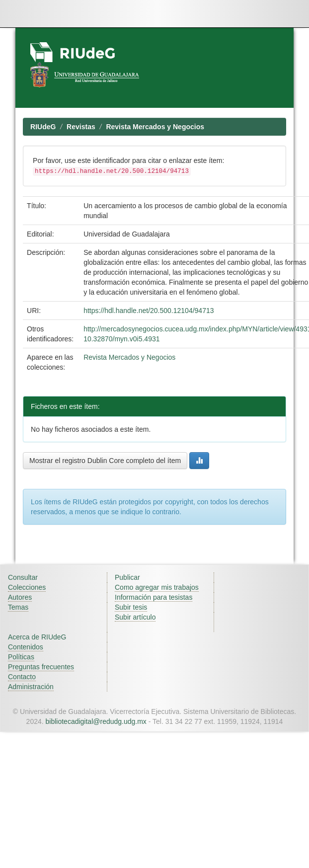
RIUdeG (43, 127)
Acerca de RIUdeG (37, 637)
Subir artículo (135, 617)
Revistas (81, 127)
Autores (20, 597)
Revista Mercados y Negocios (155, 127)
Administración (31, 687)
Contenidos (26, 647)
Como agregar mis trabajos (157, 587)
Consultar (23, 577)
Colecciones (27, 587)
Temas (18, 607)
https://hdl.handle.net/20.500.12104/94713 (149, 311)
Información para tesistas (154, 597)
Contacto (22, 677)
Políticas (21, 657)
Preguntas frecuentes (41, 667)
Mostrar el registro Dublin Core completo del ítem (105, 461)
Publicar (127, 577)
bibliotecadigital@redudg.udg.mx (96, 721)
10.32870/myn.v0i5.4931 (121, 339)
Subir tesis (131, 607)
